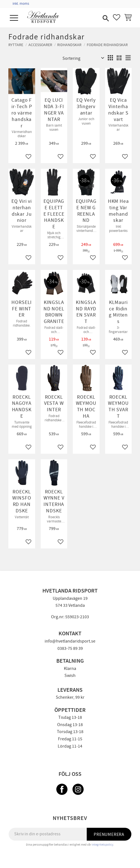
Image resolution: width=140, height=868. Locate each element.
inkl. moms (21, 4)
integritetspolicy (102, 845)
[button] (15, 18)
